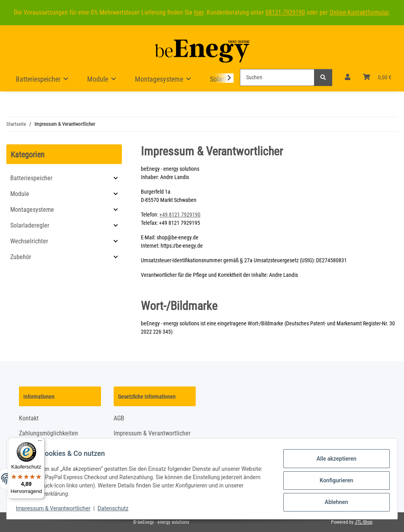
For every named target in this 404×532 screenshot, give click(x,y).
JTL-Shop (364, 522)
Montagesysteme (32, 210)
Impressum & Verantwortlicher (57, 508)
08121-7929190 (285, 12)
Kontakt (29, 418)
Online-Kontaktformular (359, 12)
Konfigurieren (333, 480)
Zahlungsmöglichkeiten (49, 433)
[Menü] (40, 442)
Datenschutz (116, 508)
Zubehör (21, 257)
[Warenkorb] (377, 77)
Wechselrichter (29, 241)
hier (199, 12)
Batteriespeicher (31, 178)
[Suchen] (277, 77)
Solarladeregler (30, 225)
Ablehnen (333, 501)
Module (20, 194)
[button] (348, 77)
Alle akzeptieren (333, 460)
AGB (119, 418)
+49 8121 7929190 (180, 215)
